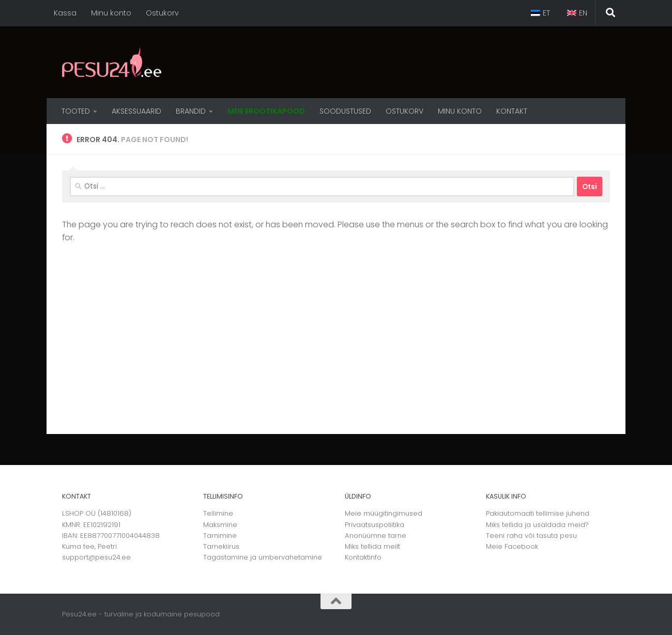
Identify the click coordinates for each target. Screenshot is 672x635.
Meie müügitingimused (384, 513)
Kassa (65, 13)
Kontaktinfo (363, 557)
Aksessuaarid (136, 111)
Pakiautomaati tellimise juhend (538, 513)
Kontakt (512, 111)
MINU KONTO (460, 111)
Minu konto (111, 13)
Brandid (191, 111)
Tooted (76, 111)
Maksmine (220, 525)
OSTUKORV (404, 111)
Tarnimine (220, 536)
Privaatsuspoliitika (375, 525)
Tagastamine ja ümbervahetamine (263, 557)
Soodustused (345, 111)
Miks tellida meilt (372, 546)
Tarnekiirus (221, 546)
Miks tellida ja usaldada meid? (537, 525)
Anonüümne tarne (376, 536)
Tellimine (218, 513)
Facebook (521, 546)
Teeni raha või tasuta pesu (531, 536)
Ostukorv (162, 13)
